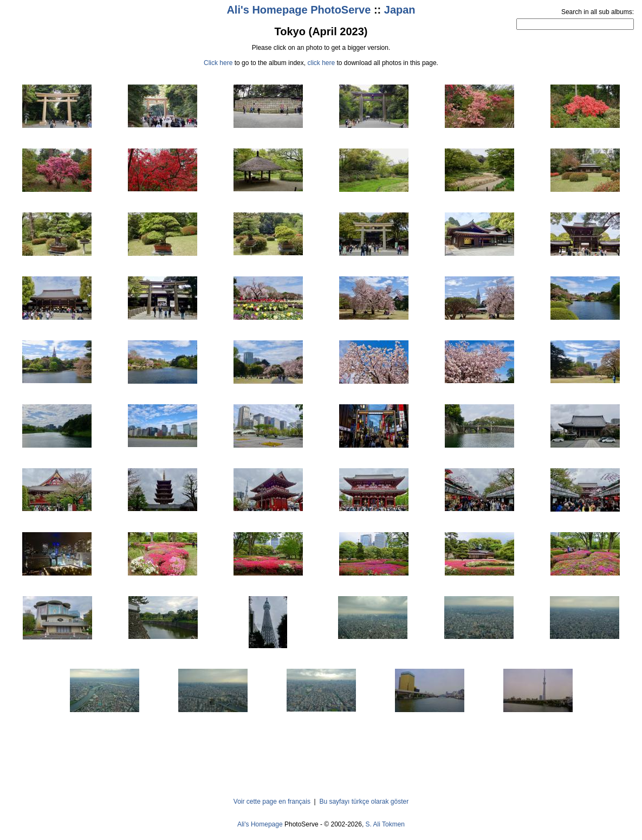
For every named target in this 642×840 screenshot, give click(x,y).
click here (321, 63)
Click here (218, 63)
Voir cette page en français (272, 802)
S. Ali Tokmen (385, 824)
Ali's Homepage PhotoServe (299, 10)
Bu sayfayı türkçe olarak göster (364, 802)
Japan (400, 10)
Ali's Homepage (260, 824)
